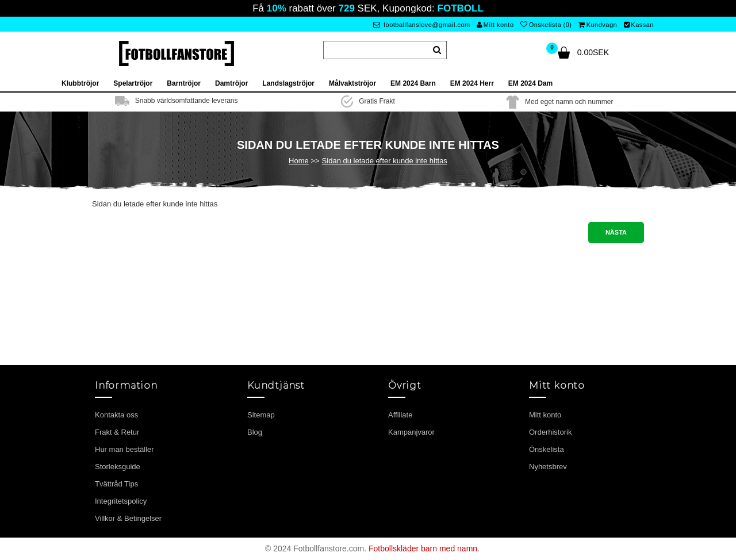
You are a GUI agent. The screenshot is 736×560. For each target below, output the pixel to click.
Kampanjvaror (411, 432)
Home (299, 161)
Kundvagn (598, 25)
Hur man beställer (124, 449)
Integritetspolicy (121, 501)
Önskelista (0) (546, 25)
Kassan (639, 25)
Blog (255, 432)
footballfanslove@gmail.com (422, 25)
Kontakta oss (116, 415)
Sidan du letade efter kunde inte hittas (385, 161)
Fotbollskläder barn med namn (423, 549)
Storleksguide (118, 467)
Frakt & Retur (117, 432)
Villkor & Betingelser (128, 518)
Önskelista (547, 449)
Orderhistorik (550, 432)
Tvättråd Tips (116, 484)
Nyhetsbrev (548, 467)
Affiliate (400, 415)
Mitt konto (495, 25)
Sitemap (261, 415)
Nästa (616, 232)
